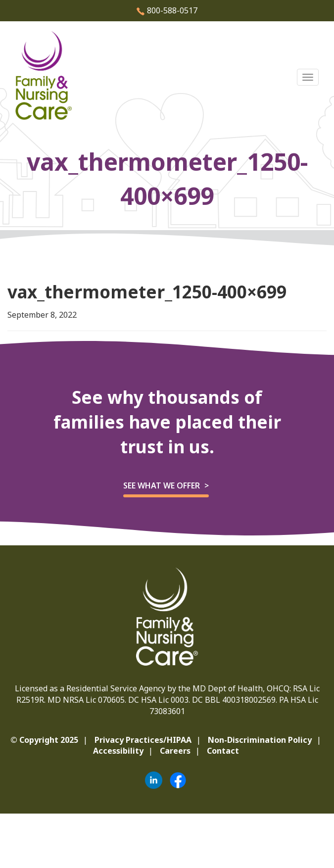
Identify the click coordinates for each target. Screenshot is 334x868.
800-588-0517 (167, 10)
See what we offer (162, 485)
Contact (223, 751)
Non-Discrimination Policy (260, 740)
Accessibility (118, 751)
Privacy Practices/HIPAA (143, 740)
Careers (175, 751)
